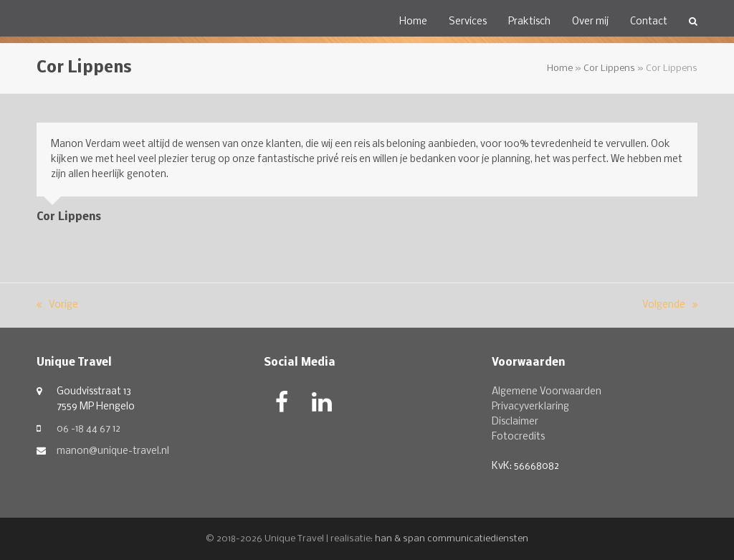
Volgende (670, 306)
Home (560, 68)
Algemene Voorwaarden (547, 392)
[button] (693, 22)
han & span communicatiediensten (452, 539)
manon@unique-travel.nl (113, 451)
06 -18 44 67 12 (89, 429)
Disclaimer (515, 422)
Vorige (57, 306)
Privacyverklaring (530, 407)
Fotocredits (518, 437)
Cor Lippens (609, 68)
